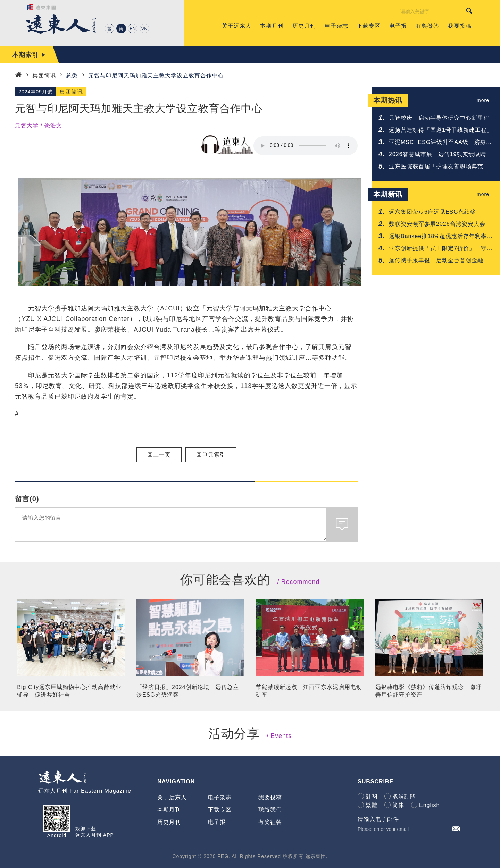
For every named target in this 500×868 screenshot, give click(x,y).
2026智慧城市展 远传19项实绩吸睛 (437, 154)
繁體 (372, 805)
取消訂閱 (404, 796)
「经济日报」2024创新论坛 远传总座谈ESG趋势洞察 (188, 691)
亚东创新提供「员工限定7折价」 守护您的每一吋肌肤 (441, 249)
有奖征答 (270, 822)
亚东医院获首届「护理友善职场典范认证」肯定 (439, 167)
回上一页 (159, 455)
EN (133, 29)
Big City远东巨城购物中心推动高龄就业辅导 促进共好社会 (69, 691)
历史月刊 (169, 822)
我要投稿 (270, 797)
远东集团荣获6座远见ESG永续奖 (432, 212)
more (483, 100)
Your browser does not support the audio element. (306, 146)
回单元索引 (211, 455)
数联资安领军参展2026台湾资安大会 (437, 224)
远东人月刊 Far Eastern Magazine (85, 791)
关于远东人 (172, 797)
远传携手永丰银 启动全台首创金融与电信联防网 (439, 261)
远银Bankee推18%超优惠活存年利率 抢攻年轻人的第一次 (441, 237)
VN (144, 29)
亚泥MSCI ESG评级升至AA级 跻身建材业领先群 (440, 143)
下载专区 (220, 810)
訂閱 (372, 796)
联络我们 (270, 810)
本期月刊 (169, 810)
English (429, 805)
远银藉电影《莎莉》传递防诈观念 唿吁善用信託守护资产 (428, 691)
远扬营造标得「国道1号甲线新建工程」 (441, 130)
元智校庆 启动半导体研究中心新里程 (439, 118)
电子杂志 (220, 797)
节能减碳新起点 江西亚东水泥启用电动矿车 (309, 691)
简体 (398, 805)
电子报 (217, 822)
